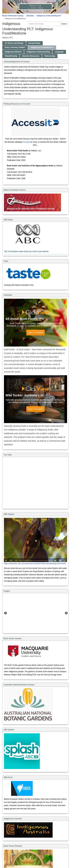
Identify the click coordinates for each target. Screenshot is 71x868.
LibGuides (30, 16)
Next (66, 613)
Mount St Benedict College (13, 16)
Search (64, 24)
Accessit (26, 142)
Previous (5, 613)
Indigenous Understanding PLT (49, 16)
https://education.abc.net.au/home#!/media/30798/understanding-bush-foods (35, 564)
